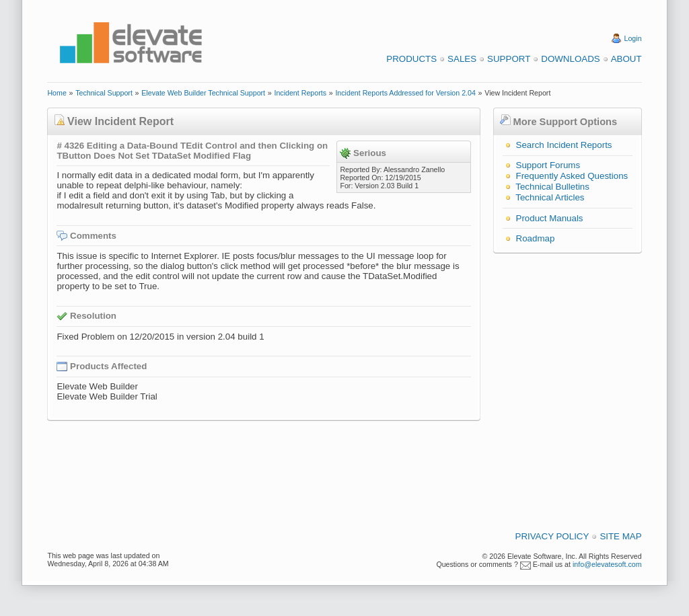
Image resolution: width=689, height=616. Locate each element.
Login (633, 38)
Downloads (570, 59)
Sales (462, 59)
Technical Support (104, 93)
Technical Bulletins (552, 187)
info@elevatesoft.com (607, 564)
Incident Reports (300, 93)
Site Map (620, 536)
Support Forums (548, 165)
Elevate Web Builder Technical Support (203, 93)
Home (57, 93)
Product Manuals (550, 218)
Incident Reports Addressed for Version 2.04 (405, 93)
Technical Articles (550, 197)
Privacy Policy (552, 536)
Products (411, 59)
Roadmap (536, 238)
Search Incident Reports (564, 145)
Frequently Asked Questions (572, 176)
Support (509, 59)
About (626, 59)
